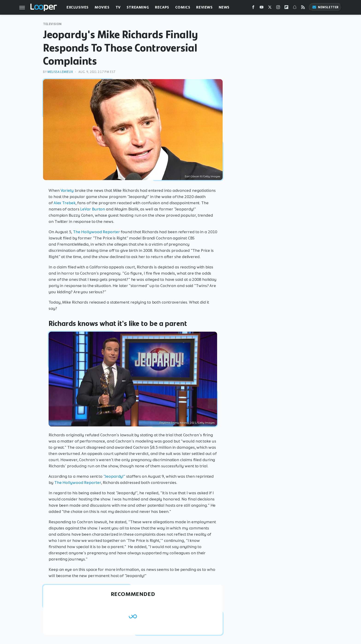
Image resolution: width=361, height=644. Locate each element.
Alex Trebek (65, 203)
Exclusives (78, 7)
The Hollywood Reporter (96, 232)
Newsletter (325, 7)
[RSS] (303, 8)
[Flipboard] (286, 8)
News (224, 7)
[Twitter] (270, 8)
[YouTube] (262, 8)
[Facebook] (253, 8)
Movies (102, 7)
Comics (183, 7)
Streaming (138, 7)
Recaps (162, 7)
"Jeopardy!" (114, 476)
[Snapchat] (295, 8)
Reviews (204, 7)
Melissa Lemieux (60, 72)
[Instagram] (278, 8)
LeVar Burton (93, 209)
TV (118, 7)
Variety (67, 190)
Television (52, 24)
